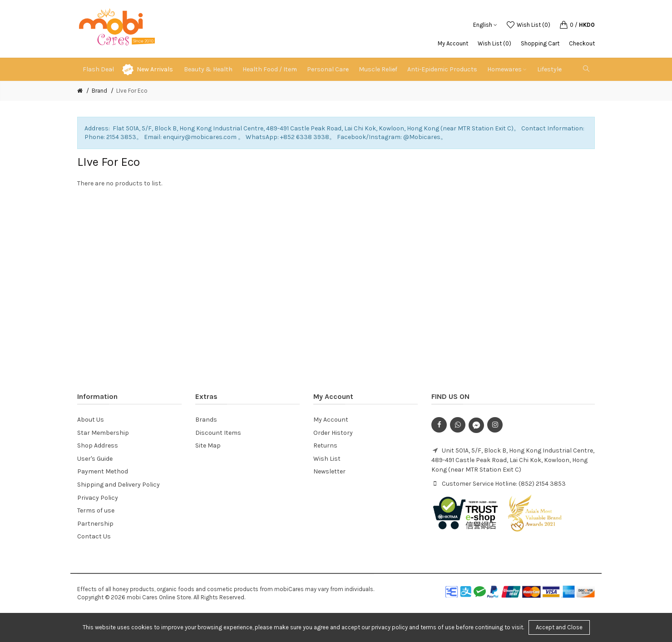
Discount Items (218, 433)
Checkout (582, 43)
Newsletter (329, 471)
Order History (333, 433)
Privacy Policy (98, 498)
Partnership (95, 524)
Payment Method (103, 471)
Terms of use (96, 510)
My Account (453, 43)
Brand (99, 91)
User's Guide (95, 459)
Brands (206, 420)
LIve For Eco (132, 91)
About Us (91, 420)
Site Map (208, 445)
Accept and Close (559, 627)
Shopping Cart (540, 43)
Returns (325, 445)
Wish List (327, 459)
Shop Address (98, 445)
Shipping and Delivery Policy (119, 485)
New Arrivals (155, 69)
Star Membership (103, 433)
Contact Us (94, 536)
